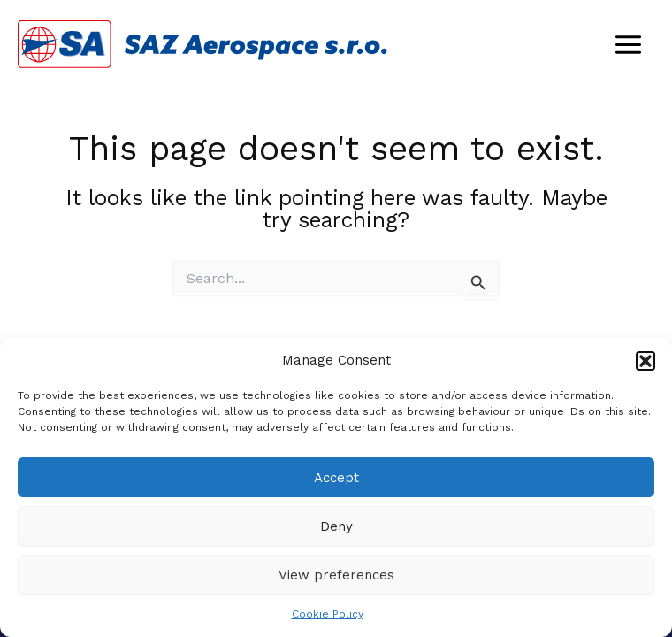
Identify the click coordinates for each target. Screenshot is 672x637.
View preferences (336, 575)
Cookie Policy (328, 614)
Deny (336, 526)
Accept (336, 478)
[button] (645, 361)
